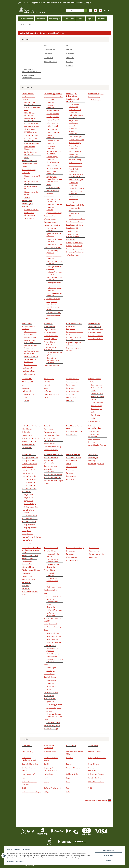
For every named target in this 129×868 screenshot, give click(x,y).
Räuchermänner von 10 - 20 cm (31, 182)
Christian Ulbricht (97, 393)
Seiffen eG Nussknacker (51, 606)
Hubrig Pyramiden (28, 482)
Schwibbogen (51, 668)
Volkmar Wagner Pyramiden (52, 158)
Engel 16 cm (29, 501)
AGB (46, 46)
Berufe (24, 167)
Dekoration (70, 400)
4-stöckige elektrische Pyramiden (54, 284)
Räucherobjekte (27, 204)
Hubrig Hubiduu (28, 473)
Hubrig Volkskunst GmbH (97, 758)
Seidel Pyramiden (53, 117)
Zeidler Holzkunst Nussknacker (30, 361)
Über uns (69, 46)
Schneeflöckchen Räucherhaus (94, 435)
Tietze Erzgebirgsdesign (52, 725)
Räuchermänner (72, 461)
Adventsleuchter (72, 382)
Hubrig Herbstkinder (29, 470)
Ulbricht (47, 382)
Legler (27, 157)
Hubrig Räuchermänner (30, 458)
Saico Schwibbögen (53, 633)
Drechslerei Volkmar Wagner (29, 769)
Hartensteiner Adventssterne (93, 769)
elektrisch (25, 388)
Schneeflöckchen (94, 431)
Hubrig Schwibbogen (29, 488)
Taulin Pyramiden (53, 114)
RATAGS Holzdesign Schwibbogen (75, 192)
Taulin (27, 400)
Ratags (46, 782)
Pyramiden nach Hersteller (53, 97)
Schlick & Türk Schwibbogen (74, 198)
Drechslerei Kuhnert (51, 590)
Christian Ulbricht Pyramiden (53, 142)
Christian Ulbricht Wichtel (53, 555)
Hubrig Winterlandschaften (31, 537)
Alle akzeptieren (108, 850)
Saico (26, 397)
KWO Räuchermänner (54, 587)
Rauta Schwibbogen (75, 163)
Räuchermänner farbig (30, 164)
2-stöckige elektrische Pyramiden (54, 257)
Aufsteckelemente (72, 255)
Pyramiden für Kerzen (54, 204)
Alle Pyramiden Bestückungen (52, 303)
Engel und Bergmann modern (73, 349)
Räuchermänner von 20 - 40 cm (31, 188)
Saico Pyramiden (52, 123)
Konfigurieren (108, 856)
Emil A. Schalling (94, 97)
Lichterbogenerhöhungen (75, 249)
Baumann (70, 764)
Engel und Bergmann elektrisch (73, 344)
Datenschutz (48, 57)
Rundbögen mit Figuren (74, 243)
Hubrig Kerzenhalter (29, 521)
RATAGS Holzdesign (53, 187)
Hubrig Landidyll (28, 467)
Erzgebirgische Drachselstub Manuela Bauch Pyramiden (54, 179)
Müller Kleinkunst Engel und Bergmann (55, 660)
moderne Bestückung (54, 316)
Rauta (46, 719)
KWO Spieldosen (50, 333)
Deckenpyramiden (50, 222)
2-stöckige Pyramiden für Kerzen (54, 262)
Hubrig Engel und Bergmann (28, 511)
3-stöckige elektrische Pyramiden (54, 268)
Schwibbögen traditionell (75, 222)
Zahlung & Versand (51, 61)
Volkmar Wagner (97, 409)
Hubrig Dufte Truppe (29, 461)
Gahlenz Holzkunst (97, 396)
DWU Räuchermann (31, 124)
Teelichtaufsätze (50, 444)
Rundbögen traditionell (74, 246)
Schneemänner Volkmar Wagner (52, 620)
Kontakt (69, 50)
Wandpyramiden (50, 219)
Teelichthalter (71, 394)
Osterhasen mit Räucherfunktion (97, 386)
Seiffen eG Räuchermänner (52, 600)
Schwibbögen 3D (72, 231)
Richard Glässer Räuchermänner (52, 580)
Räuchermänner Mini (73, 458)
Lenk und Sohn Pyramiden (52, 147)
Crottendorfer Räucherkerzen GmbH (30, 759)
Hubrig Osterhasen (29, 525)
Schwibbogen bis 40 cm (76, 209)
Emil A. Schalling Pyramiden (52, 173)
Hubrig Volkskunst (50, 624)
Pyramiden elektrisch (51, 190)
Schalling (47, 764)
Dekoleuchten (71, 397)
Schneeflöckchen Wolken (97, 445)
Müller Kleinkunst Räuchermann (30, 119)
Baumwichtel (27, 573)
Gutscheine (70, 57)
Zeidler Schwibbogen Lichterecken (76, 116)
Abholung (70, 61)
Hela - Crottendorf (28, 774)
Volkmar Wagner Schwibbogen (74, 147)
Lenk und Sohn (49, 674)
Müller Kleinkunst (97, 403)
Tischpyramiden (50, 216)
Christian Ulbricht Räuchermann (30, 103)
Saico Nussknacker (31, 365)
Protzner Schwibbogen (76, 188)
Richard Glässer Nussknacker (30, 341)
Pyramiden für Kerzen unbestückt (54, 240)
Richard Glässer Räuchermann (30, 114)
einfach (24, 385)
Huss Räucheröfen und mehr (32, 109)
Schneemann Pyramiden (53, 477)
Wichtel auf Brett (28, 567)
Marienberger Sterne (95, 330)
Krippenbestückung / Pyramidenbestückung (54, 715)
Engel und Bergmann (54, 708)
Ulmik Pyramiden (53, 162)
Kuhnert (47, 385)
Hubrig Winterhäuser (29, 479)
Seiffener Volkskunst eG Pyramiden (54, 152)
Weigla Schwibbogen (76, 180)
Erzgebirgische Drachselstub (49, 747)
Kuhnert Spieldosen (51, 336)
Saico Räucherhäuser (54, 636)
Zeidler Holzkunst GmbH (31, 764)
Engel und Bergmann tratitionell (73, 338)
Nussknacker (71, 470)
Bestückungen (96, 100)
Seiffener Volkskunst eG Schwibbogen (76, 175)
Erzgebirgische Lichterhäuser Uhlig (51, 769)
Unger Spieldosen (50, 330)
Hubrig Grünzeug (28, 534)
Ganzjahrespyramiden (54, 705)
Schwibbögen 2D (72, 228)
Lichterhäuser (94, 548)
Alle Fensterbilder (28, 382)
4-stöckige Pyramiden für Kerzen (54, 278)
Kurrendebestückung (54, 312)
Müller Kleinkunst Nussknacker (30, 347)
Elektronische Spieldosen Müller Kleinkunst (53, 360)
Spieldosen (26, 589)
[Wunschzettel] (96, 10)
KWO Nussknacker (31, 337)
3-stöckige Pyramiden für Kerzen (54, 273)
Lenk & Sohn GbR (94, 778)
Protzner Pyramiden (54, 120)
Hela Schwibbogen (75, 143)
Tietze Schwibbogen (75, 166)
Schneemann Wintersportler (49, 462)
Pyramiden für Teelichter (52, 209)
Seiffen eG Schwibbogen (51, 614)
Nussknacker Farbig (29, 374)
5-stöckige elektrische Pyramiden (54, 289)
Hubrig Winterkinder (29, 476)
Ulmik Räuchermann (31, 144)
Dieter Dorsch (27, 745)
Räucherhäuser (27, 200)
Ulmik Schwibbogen (76, 160)
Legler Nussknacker (31, 356)
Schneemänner (71, 467)
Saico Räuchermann (31, 135)
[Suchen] (75, 10)
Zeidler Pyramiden (53, 126)
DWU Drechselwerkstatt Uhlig (74, 753)
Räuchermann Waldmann (31, 570)
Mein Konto (70, 54)
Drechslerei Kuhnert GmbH (51, 759)
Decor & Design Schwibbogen (74, 170)
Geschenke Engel (30, 504)
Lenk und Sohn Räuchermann (30, 148)
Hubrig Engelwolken (31, 507)
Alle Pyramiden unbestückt (52, 229)
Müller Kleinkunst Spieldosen (50, 348)
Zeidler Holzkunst (50, 677)
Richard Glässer (30, 394)
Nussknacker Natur (29, 371)
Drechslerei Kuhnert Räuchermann (31, 139)
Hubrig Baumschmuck (30, 518)
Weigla (46, 792)
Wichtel (69, 464)
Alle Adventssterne (95, 326)
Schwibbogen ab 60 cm (77, 219)
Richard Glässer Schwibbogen (74, 106)
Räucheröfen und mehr (74, 431)
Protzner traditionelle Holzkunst (29, 783)
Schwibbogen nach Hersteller (73, 100)
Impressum (48, 54)
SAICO (24, 788)
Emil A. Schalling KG (29, 752)
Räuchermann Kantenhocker (27, 563)
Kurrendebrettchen (73, 391)
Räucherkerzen (49, 429)
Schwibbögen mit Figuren (75, 225)
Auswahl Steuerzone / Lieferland (98, 800)
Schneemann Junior (51, 466)
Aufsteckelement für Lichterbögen (51, 439)
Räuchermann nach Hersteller (29, 98)
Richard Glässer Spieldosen (50, 343)
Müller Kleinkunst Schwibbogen (75, 111)
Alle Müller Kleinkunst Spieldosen (54, 354)
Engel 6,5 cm (29, 495)
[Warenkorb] (105, 10)
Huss (24, 778)
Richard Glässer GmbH (96, 782)
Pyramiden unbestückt (52, 225)
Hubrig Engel (26, 491)
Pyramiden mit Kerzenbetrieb (49, 195)
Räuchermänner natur (30, 160)
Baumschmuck (71, 476)
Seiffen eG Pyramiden (54, 610)
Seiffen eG (48, 391)
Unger (46, 388)
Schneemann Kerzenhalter (53, 474)
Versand (31, 865)
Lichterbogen (71, 551)
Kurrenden (70, 388)
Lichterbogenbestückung (53, 447)
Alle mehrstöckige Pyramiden (53, 252)
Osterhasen (92, 382)
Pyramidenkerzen (50, 432)
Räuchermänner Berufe (30, 555)
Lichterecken (71, 240)
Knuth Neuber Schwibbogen (73, 184)
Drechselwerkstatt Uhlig (52, 627)
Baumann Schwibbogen (73, 132)
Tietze (68, 792)
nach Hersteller (27, 391)
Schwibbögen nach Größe (75, 205)
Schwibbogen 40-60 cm (76, 215)
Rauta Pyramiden (53, 165)
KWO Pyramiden (52, 129)
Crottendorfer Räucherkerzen (30, 214)
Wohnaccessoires (72, 560)
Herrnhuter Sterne (95, 333)
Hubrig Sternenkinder (29, 515)
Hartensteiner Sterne (96, 336)
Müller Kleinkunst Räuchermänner (53, 655)
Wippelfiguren (27, 429)
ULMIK (91, 788)
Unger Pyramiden (53, 111)
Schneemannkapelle (51, 458)
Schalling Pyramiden (54, 168)
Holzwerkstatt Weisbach (97, 774)
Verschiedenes (29, 218)
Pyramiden (70, 473)
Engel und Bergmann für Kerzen (75, 333)
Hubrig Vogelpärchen (29, 528)
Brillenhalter (26, 432)
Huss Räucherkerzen (31, 210)
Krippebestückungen (51, 450)
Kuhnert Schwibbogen (76, 140)
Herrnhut (69, 758)
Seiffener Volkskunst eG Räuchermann (31, 128)
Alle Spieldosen (49, 326)
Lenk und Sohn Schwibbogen (74, 155)
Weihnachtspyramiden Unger (30, 593)
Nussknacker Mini (28, 368)
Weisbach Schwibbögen (73, 127)
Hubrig (93, 390)
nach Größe (26, 173)
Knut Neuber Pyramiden (51, 136)
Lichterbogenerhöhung (52, 435)
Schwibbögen (93, 458)
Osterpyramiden (94, 421)
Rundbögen (92, 461)
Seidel (46, 665)
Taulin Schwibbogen (76, 151)
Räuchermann (51, 680)
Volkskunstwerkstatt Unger (31, 792)
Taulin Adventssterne (96, 339)
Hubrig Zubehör (28, 543)
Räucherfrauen (27, 576)
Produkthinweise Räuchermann (28, 77)
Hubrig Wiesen (27, 540)
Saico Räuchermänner (54, 642)
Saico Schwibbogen (75, 137)
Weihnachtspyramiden (96, 464)
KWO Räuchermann (31, 132)
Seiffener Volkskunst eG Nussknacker (31, 352)
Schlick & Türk (93, 745)
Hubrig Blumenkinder (29, 464)
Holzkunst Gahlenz (73, 774)
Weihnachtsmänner (29, 170)
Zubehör (27, 197)
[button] (91, 10)
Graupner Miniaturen (51, 366)
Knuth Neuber (96, 415)
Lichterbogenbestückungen (76, 252)
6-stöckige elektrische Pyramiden (54, 295)
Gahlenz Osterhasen (51, 692)
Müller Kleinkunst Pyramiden (53, 106)
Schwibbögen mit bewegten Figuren (72, 235)
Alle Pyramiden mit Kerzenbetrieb (53, 200)
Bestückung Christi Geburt (53, 308)
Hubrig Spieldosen (28, 485)
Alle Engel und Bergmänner (71, 328)
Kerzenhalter (71, 385)
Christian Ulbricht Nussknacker (30, 333)
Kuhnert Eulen (27, 435)
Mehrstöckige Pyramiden (53, 247)
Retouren (69, 65)
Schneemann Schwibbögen (53, 481)
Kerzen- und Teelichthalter (31, 438)
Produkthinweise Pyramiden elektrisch (29, 70)
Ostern (49, 689)
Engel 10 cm (29, 498)
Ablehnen (108, 861)
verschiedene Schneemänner (49, 470)
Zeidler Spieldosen (51, 339)
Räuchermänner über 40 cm (32, 193)
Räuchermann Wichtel (30, 558)
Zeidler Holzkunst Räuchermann (30, 153)
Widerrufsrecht (49, 50)
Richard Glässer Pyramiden (52, 101)
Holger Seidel (49, 774)
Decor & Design (94, 764)
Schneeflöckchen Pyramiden (94, 441)
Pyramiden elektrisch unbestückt (54, 235)
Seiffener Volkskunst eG (52, 596)
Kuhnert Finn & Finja (29, 441)
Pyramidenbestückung (54, 213)
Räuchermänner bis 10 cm (32, 177)
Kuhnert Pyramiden (53, 132)
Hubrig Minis (26, 531)
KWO (46, 397)
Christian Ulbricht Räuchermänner (53, 560)
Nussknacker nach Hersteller (28, 328)
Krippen (49, 711)
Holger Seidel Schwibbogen (73, 122)
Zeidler (93, 418)
